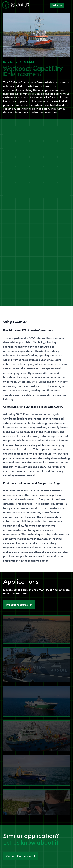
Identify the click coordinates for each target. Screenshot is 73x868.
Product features (19, 605)
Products (10, 62)
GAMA (29, 62)
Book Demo (57, 5)
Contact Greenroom (21, 856)
